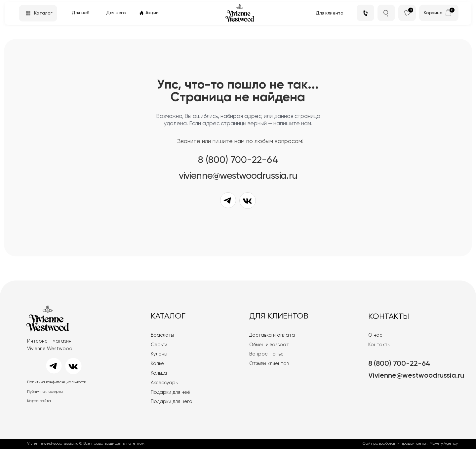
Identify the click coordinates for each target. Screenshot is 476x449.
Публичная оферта (45, 392)
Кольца (159, 373)
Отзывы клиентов (269, 364)
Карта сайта (39, 401)
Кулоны (159, 354)
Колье (157, 364)
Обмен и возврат (269, 345)
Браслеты (162, 335)
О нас (375, 335)
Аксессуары (165, 383)
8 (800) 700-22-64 (238, 160)
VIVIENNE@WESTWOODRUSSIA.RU (238, 176)
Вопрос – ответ (268, 354)
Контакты (379, 345)
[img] (449, 12)
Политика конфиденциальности (57, 382)
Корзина (433, 13)
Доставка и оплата (272, 335)
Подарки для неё (170, 393)
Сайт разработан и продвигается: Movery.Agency (410, 444)
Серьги (159, 345)
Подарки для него (172, 402)
